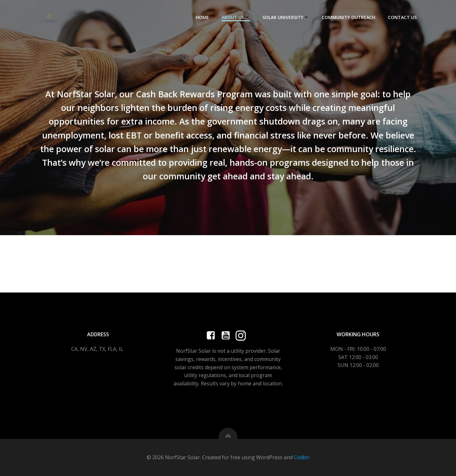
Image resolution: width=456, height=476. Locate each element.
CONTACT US (402, 17)
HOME (202, 17)
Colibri (302, 457)
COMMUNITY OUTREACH (348, 17)
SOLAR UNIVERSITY (286, 17)
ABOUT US (236, 17)
